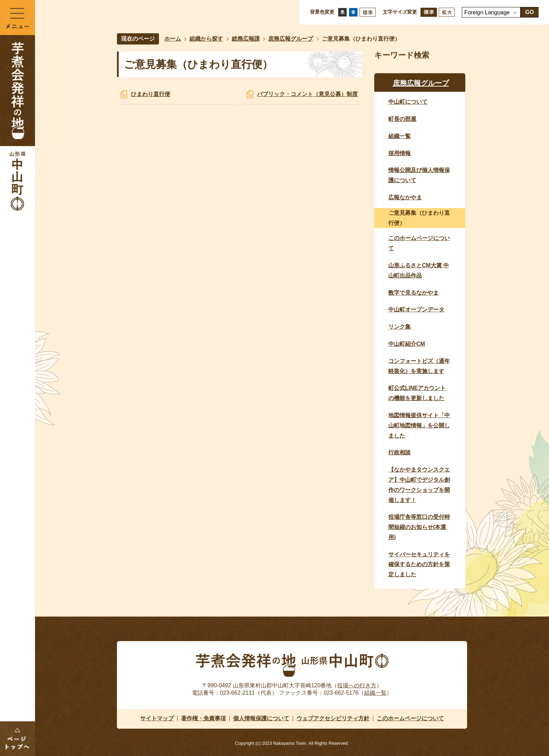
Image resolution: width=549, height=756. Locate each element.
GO (530, 12)
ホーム (173, 39)
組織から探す (206, 39)
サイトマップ (157, 718)
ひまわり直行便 (151, 94)
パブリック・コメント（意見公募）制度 (307, 94)
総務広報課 (246, 39)
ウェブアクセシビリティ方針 (333, 718)
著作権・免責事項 (203, 718)
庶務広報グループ (291, 39)
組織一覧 (375, 693)
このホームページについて (410, 718)
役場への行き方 (357, 685)
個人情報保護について (261, 718)
